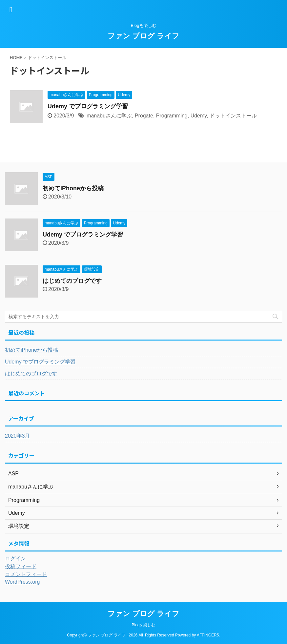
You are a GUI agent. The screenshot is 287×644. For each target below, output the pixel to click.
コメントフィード (26, 574)
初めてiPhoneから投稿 (73, 188)
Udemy (199, 116)
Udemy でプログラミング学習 (88, 106)
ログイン (15, 559)
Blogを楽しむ (143, 625)
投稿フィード (21, 566)
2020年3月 (18, 436)
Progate (144, 116)
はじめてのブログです (72, 281)
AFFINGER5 (208, 635)
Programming (172, 116)
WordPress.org (22, 582)
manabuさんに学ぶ (109, 116)
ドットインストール (233, 116)
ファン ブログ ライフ (143, 36)
